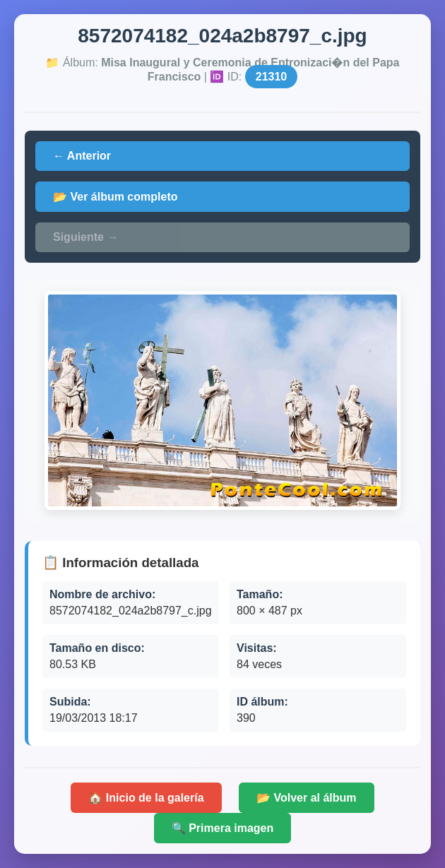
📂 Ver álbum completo (115, 197)
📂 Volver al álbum (307, 798)
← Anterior (82, 156)
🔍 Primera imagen (223, 828)
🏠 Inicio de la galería (146, 798)
